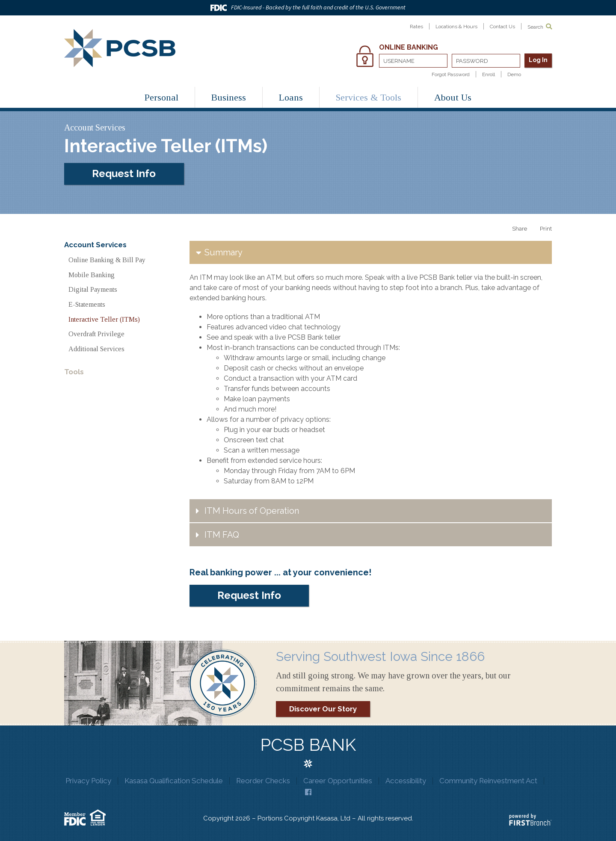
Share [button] (520, 229)
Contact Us (502, 27)
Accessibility (405, 781)
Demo (514, 74)
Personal (161, 97)
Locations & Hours (456, 27)
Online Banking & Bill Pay (107, 260)
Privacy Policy (89, 781)
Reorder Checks (263, 781)
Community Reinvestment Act (487, 781)
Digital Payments (93, 289)
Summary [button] (224, 252)
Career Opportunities (337, 781)
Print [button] (546, 229)
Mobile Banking (92, 275)
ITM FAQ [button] (222, 535)
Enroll (489, 74)
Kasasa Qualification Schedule (174, 781)
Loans (291, 97)
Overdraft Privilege (96, 334)
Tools (74, 372)
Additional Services (96, 349)
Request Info (124, 173)
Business (229, 97)
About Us (453, 97)
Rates (416, 27)
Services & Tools (369, 97)
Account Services (95, 245)
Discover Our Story (323, 709)
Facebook (308, 792)
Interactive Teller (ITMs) (104, 319)
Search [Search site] (540, 27)
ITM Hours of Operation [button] (252, 511)
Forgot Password (451, 74)
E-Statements (87, 304)
